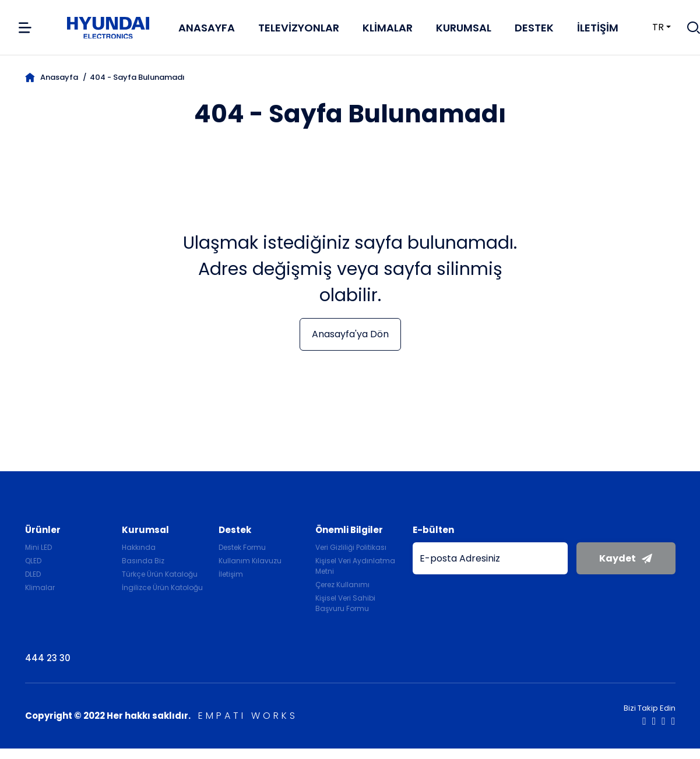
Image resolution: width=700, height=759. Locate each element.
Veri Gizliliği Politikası (351, 547)
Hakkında (139, 547)
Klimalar (388, 28)
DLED (33, 574)
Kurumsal (464, 28)
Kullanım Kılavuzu (250, 561)
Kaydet (626, 558)
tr (651, 27)
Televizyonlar (299, 28)
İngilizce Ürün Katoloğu (162, 587)
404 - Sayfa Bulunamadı (137, 77)
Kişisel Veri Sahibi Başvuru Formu (345, 603)
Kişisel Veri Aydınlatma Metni (355, 566)
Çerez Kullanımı (342, 585)
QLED (33, 561)
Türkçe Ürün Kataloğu (160, 574)
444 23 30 (48, 658)
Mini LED (38, 547)
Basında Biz (143, 561)
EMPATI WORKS (248, 716)
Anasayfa (207, 28)
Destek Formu (242, 547)
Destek (534, 28)
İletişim (598, 28)
